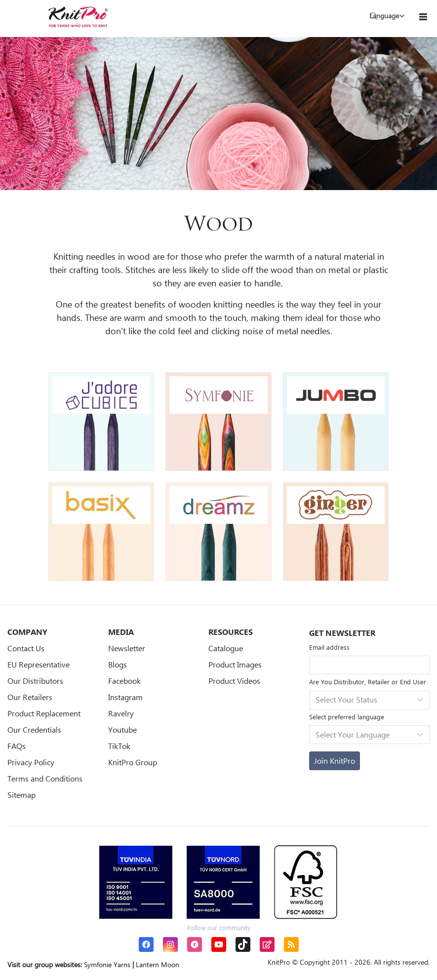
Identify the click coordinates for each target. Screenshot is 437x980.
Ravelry (121, 713)
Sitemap (21, 795)
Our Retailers (30, 697)
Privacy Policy (31, 762)
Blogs (118, 664)
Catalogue (226, 648)
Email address (329, 647)
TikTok (119, 746)
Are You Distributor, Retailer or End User (368, 682)
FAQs (17, 746)
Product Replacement (44, 713)
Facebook (124, 681)
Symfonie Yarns (107, 964)
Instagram (125, 697)
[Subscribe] (335, 761)
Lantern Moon (158, 964)
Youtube (122, 729)
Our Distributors (35, 681)
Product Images (235, 664)
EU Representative (39, 664)
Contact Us (26, 648)
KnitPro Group (133, 762)
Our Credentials (34, 729)
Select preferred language (347, 717)
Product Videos (234, 681)
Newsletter (127, 648)
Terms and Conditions (45, 778)
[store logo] (78, 17)
